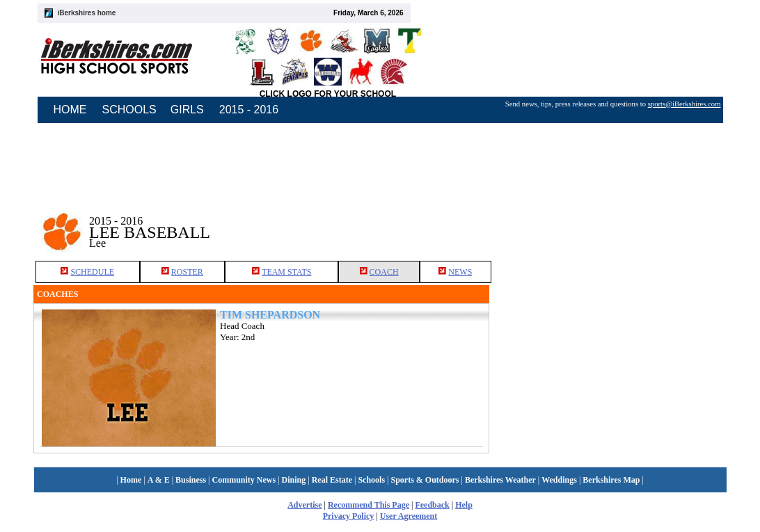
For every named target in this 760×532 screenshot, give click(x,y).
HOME (70, 110)
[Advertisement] (608, 222)
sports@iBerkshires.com (684, 104)
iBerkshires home (87, 13)
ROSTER (187, 272)
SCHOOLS (129, 110)
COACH (384, 272)
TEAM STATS (286, 272)
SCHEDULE (92, 272)
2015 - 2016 (249, 110)
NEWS (460, 272)
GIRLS (187, 110)
